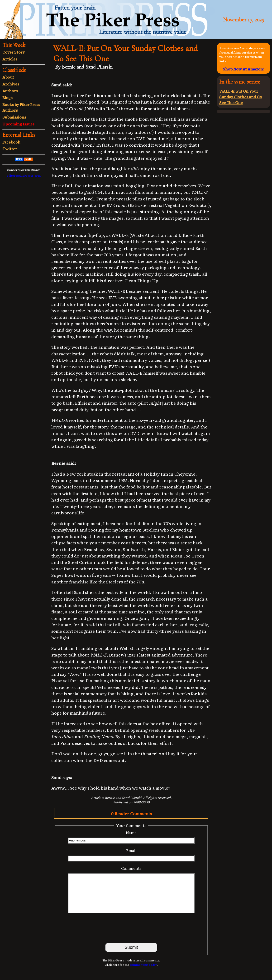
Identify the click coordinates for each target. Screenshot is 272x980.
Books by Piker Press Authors (21, 107)
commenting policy (143, 965)
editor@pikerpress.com (24, 175)
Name (131, 832)
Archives (11, 84)
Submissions (14, 117)
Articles (10, 59)
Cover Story (14, 52)
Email (131, 850)
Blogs (7, 97)
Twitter (10, 149)
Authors (10, 91)
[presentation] (131, 928)
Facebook (11, 142)
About (8, 77)
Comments (131, 868)
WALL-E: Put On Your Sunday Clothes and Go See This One (241, 97)
